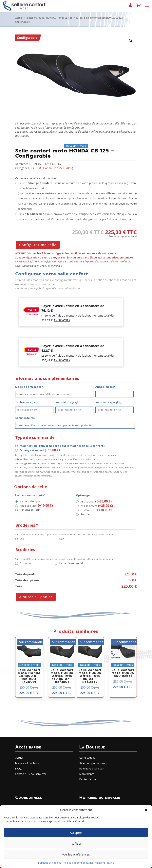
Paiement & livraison (92, 768)
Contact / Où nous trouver (31, 774)
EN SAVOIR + (62, 320)
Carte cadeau (87, 758)
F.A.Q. (19, 768)
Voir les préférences (76, 854)
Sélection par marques (93, 763)
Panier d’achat (139, 7)
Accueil (19, 18)
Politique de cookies (50, 863)
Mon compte (130, 7)
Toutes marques (35, 18)
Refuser (76, 843)
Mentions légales (104, 863)
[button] (146, 810)
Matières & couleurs (27, 763)
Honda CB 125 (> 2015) (69, 18)
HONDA (50, 18)
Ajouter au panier (36, 597)
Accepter (76, 833)
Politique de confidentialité (78, 863)
